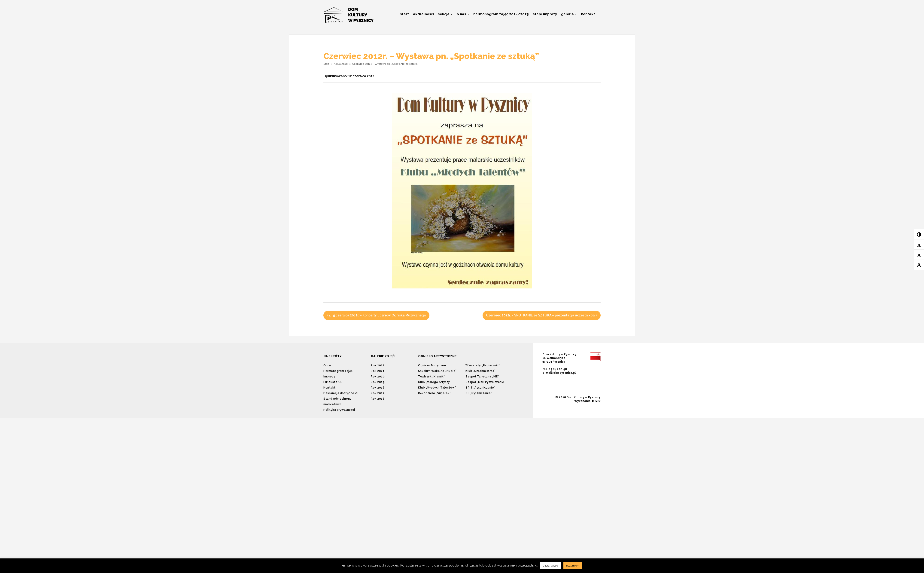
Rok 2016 (378, 399)
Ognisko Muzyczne (432, 365)
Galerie (569, 14)
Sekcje (445, 14)
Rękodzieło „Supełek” (434, 393)
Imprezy (329, 377)
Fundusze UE (333, 382)
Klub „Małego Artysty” (435, 382)
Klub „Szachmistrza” (480, 371)
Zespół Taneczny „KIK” (482, 377)
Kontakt (588, 14)
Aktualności (423, 14)
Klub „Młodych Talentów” (437, 388)
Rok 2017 (378, 393)
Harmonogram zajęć (338, 371)
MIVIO (596, 401)
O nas (463, 14)
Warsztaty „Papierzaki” (483, 365)
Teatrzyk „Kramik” (432, 377)
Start (404, 14)
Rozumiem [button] (573, 566)
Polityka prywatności (339, 410)
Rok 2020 (378, 377)
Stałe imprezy (545, 14)
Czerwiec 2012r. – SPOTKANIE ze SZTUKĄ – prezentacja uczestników (542, 315)
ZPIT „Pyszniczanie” (480, 388)
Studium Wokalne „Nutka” (437, 371)
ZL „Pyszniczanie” (479, 393)
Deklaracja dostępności (341, 393)
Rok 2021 (378, 371)
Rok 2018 (378, 388)
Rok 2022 (378, 365)
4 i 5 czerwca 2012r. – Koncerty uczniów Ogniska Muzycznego (376, 315)
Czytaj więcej (551, 566)
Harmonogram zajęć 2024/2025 (501, 14)
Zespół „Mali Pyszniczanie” (485, 382)
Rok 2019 (378, 382)
